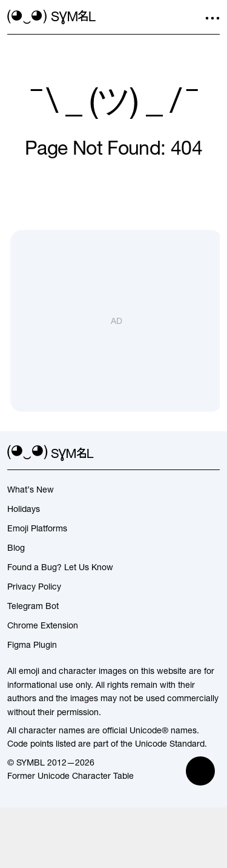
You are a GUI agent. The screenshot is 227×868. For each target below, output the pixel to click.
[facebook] (212, 453)
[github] (191, 453)
